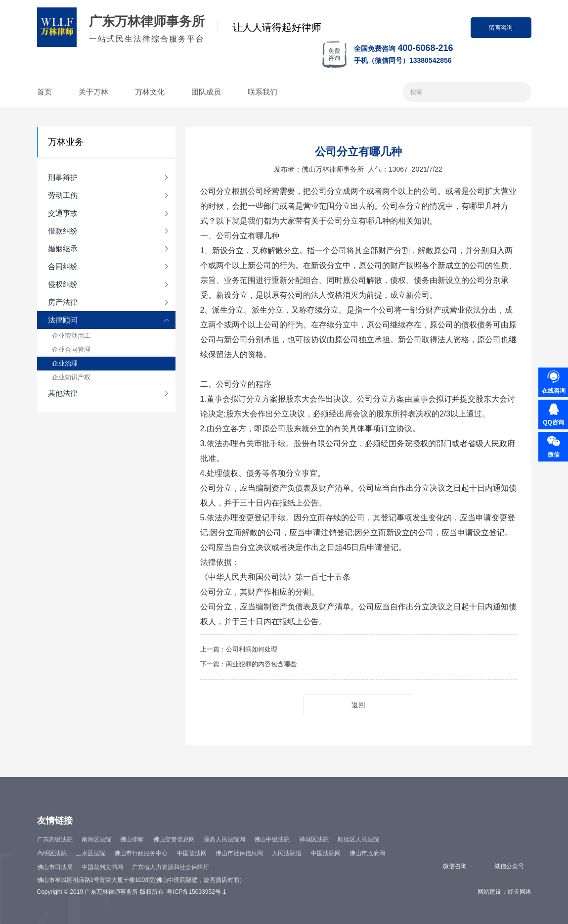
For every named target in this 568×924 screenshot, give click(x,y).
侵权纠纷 (63, 284)
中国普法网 (192, 853)
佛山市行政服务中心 (141, 853)
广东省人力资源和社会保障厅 (171, 867)
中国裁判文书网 (102, 867)
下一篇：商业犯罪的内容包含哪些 (248, 664)
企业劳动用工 (71, 336)
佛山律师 (132, 839)
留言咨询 (501, 28)
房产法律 (63, 302)
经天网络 (520, 892)
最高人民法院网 (224, 839)
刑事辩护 (63, 177)
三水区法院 (90, 853)
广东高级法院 (55, 839)
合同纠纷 (63, 266)
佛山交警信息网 (174, 839)
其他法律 (63, 393)
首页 (44, 92)
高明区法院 (52, 853)
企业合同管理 (71, 349)
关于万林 (93, 92)
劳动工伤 (63, 195)
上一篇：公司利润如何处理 (239, 649)
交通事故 (63, 213)
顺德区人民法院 (358, 839)
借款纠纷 (63, 231)
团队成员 (206, 92)
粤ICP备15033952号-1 (196, 892)
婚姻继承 (63, 249)
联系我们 (262, 92)
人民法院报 (287, 853)
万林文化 (150, 92)
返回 (358, 705)
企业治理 (65, 363)
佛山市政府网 (367, 853)
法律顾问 (63, 320)
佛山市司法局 (55, 867)
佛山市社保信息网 (239, 853)
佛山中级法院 (272, 839)
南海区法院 (96, 839)
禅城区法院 (314, 839)
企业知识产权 (71, 377)
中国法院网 (326, 853)
